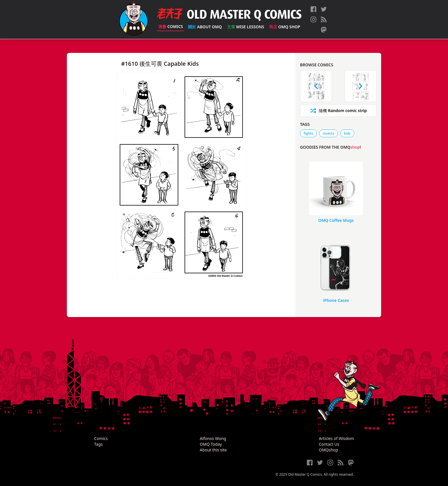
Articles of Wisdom (336, 438)
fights (308, 133)
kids (347, 133)
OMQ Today (211, 444)
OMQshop (328, 450)
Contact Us (329, 444)
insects (329, 133)
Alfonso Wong (213, 438)
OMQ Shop (285, 27)
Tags (99, 444)
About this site (213, 450)
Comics (171, 26)
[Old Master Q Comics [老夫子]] (134, 19)
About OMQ (205, 27)
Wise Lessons (246, 27)
